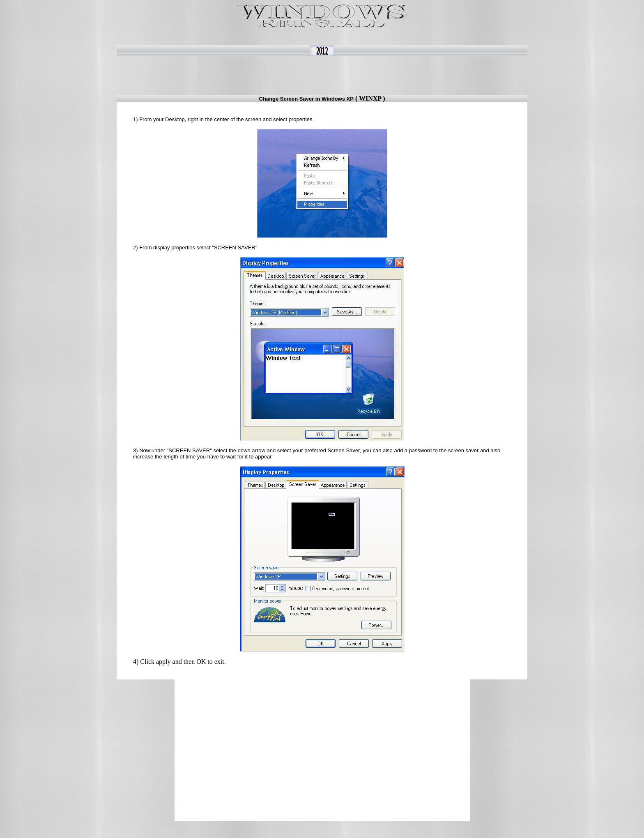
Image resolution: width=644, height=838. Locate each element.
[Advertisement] (328, 75)
